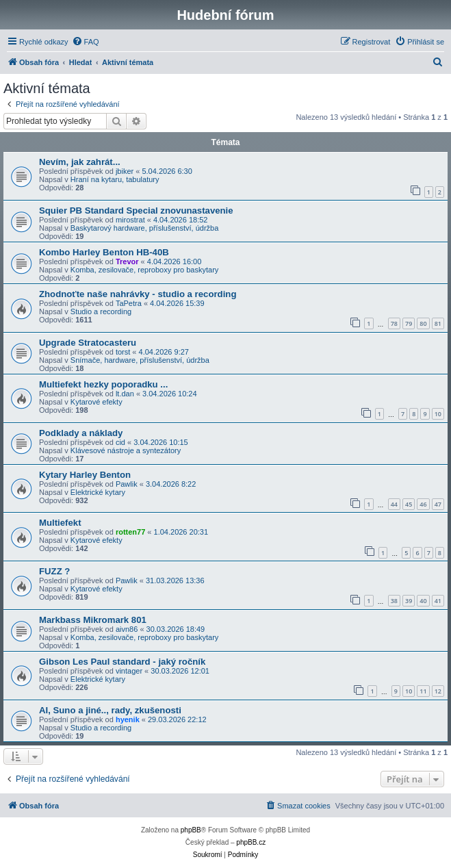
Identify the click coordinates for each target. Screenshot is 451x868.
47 (438, 504)
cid (120, 442)
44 (394, 504)
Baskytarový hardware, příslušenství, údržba (144, 228)
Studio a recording (101, 311)
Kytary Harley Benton (85, 475)
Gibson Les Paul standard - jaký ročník (122, 662)
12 (438, 691)
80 (423, 323)
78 (394, 323)
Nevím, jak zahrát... (80, 162)
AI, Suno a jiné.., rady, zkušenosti (110, 710)
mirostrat (130, 220)
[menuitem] (86, 42)
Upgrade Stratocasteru (88, 343)
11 (423, 691)
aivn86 (127, 629)
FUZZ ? (54, 571)
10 (438, 414)
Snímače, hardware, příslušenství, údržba (140, 360)
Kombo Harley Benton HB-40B (104, 252)
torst (123, 352)
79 (409, 323)
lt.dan (125, 394)
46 (423, 504)
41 (438, 601)
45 (409, 504)
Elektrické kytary (98, 492)
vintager (129, 671)
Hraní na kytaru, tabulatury (115, 179)
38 (394, 601)
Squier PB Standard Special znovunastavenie (136, 210)
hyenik (128, 719)
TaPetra (129, 303)
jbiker (125, 171)
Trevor (127, 261)
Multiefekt (60, 523)
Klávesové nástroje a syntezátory (126, 450)
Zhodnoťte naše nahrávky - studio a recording (138, 294)
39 (409, 601)
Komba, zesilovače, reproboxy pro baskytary (144, 270)
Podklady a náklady (81, 433)
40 (423, 601)
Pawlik (127, 484)
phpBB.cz (251, 842)
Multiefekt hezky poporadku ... (103, 384)
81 (438, 323)
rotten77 (130, 532)
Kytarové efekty (96, 402)
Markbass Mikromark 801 (93, 620)
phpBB (191, 830)
